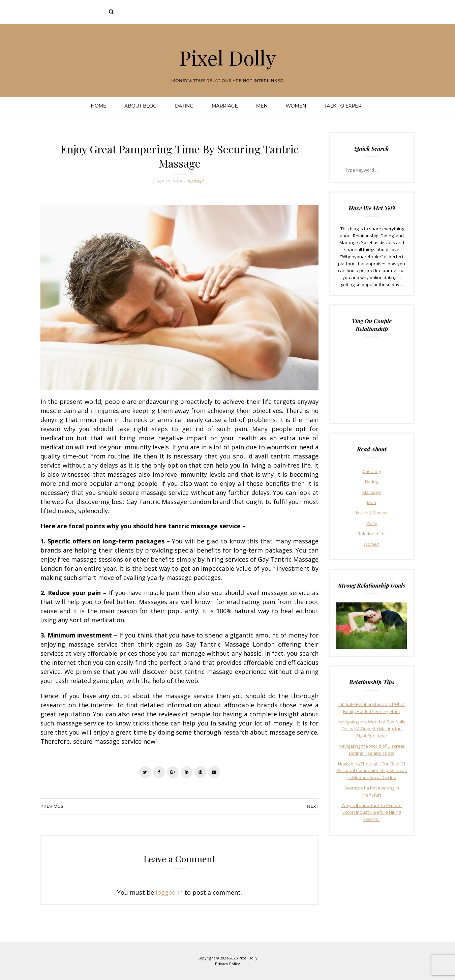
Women (296, 106)
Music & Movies (372, 513)
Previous (52, 806)
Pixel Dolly (227, 57)
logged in (169, 892)
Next (313, 806)
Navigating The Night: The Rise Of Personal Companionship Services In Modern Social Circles (372, 771)
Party (372, 523)
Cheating (372, 471)
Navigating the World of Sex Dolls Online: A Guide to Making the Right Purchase (372, 729)
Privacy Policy (227, 964)
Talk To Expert (344, 106)
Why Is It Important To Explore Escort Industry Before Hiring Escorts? (372, 812)
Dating (184, 106)
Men (262, 106)
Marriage (225, 106)
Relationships (372, 534)
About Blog (141, 106)
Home (99, 106)
